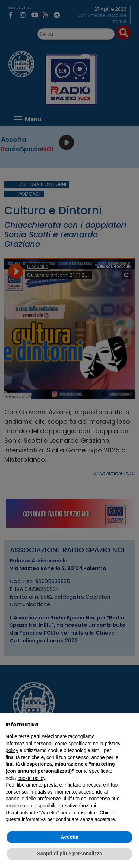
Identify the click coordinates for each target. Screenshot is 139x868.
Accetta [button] (69, 837)
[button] (130, 725)
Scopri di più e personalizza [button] (69, 854)
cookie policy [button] (31, 778)
